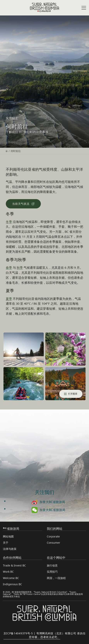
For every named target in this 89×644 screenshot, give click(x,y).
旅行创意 (52, 565)
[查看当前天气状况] (23, 204)
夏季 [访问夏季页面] (9, 299)
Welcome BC (11, 578)
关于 (6, 543)
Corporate (53, 536)
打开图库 (71, 394)
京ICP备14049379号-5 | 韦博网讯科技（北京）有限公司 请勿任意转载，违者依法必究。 (45, 635)
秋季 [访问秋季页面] (20, 268)
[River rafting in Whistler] (24, 384)
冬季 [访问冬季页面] (9, 222)
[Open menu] (84, 8)
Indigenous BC (12, 584)
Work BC (8, 572)
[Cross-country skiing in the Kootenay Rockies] (24, 349)
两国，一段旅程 (56, 578)
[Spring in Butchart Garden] (65, 349)
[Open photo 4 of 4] (65, 384)
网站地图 (8, 536)
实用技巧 (52, 572)
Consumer (53, 543)
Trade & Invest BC (14, 565)
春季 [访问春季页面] (9, 268)
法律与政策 (10, 549)
